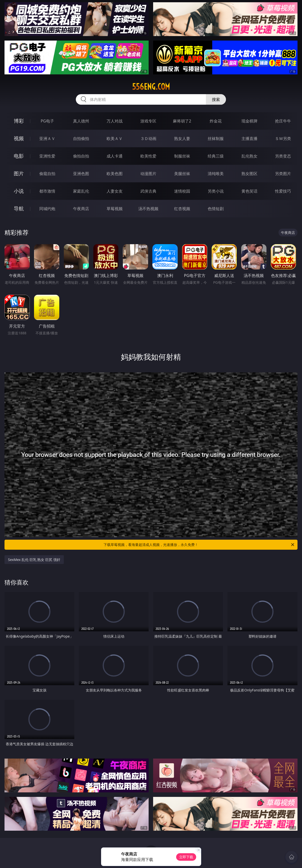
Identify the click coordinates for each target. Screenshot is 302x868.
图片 (19, 173)
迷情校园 (182, 191)
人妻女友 (115, 191)
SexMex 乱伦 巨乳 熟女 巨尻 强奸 (34, 560)
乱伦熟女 (249, 156)
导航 (19, 208)
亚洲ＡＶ (47, 138)
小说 (19, 191)
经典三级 (216, 156)
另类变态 (283, 156)
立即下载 (186, 857)
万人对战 (115, 121)
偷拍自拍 (81, 156)
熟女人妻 (182, 138)
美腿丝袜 (182, 174)
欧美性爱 (148, 156)
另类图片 (283, 174)
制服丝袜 (182, 156)
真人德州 (81, 121)
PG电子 (47, 121)
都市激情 (47, 191)
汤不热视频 (148, 209)
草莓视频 (115, 209)
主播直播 (249, 138)
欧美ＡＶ (115, 138)
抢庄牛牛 (283, 121)
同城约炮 (47, 209)
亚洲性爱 (47, 156)
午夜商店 (81, 209)
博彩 (19, 121)
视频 (19, 138)
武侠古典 (148, 191)
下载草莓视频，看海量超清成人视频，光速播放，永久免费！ (199, 545)
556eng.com (151, 87)
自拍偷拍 (81, 138)
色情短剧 (216, 209)
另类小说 (216, 191)
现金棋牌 (249, 121)
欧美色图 (115, 174)
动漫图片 (148, 174)
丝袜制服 (216, 138)
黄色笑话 (249, 191)
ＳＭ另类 (283, 138)
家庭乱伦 (81, 191)
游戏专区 (148, 121)
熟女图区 (249, 174)
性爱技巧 (283, 191)
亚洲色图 (81, 174)
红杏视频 (182, 209)
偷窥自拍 (47, 174)
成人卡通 (115, 156)
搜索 (216, 99)
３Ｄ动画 (148, 138)
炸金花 (216, 121)
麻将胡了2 (182, 121)
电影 (19, 156)
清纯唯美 (216, 174)
